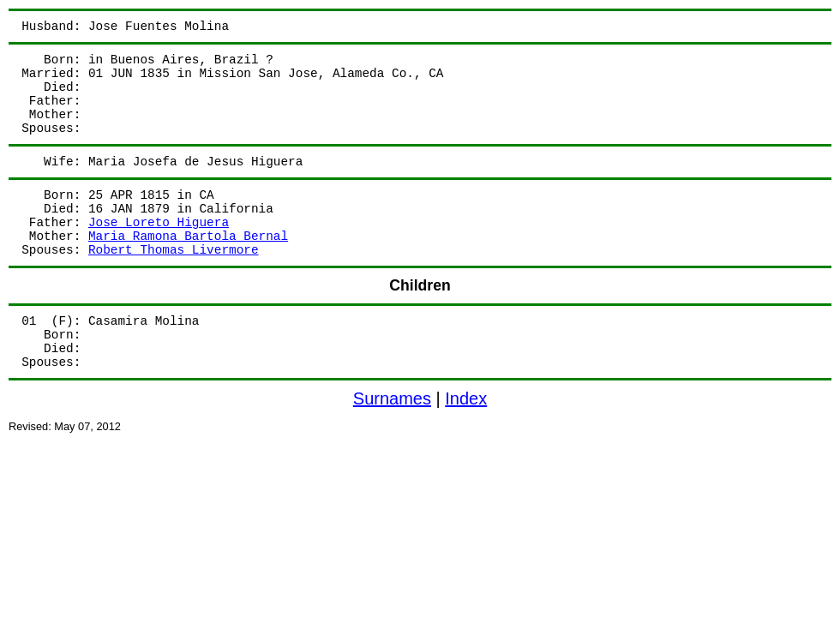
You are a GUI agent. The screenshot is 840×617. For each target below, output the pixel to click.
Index (466, 398)
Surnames (392, 398)
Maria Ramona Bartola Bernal (188, 237)
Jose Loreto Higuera (159, 223)
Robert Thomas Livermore (174, 250)
